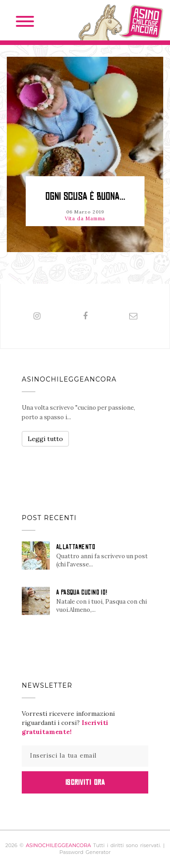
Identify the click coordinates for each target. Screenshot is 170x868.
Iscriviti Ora (85, 782)
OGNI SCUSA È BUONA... (85, 196)
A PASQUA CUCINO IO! (82, 592)
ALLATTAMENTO (76, 547)
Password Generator (85, 852)
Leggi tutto (45, 439)
